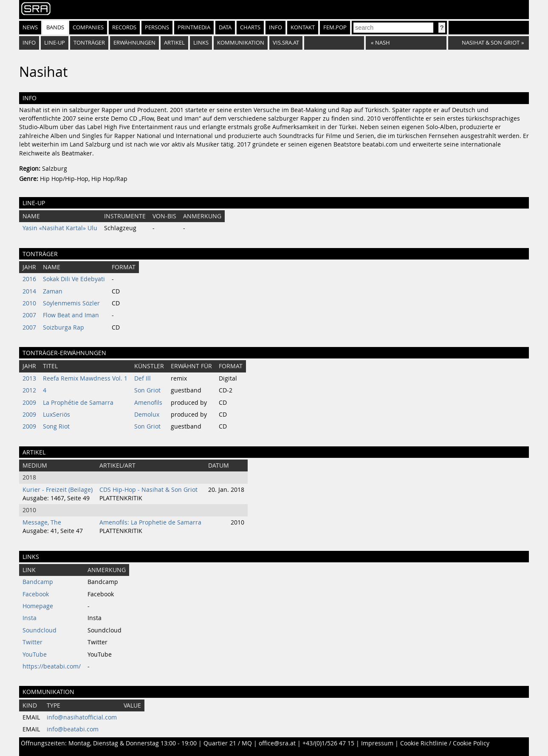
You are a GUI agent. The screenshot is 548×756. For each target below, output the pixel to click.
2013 (29, 378)
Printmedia (194, 27)
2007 (29, 315)
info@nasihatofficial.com (82, 717)
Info (275, 27)
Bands (55, 27)
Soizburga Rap (64, 327)
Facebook (36, 594)
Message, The (42, 522)
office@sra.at (277, 743)
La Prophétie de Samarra (78, 403)
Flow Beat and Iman (71, 315)
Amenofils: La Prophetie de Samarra (150, 522)
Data (225, 27)
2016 (29, 279)
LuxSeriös (56, 415)
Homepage (38, 606)
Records (124, 27)
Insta (30, 618)
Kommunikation (241, 43)
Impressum (377, 743)
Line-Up (55, 43)
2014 (29, 291)
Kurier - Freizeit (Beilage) (58, 490)
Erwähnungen (134, 43)
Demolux (147, 415)
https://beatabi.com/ (52, 666)
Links (201, 43)
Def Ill (143, 378)
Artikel (174, 43)
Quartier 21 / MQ (228, 743)
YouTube (35, 654)
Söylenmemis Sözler (71, 303)
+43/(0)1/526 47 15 (328, 743)
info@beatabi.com (73, 729)
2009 (29, 403)
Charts (250, 27)
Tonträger (89, 43)
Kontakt (303, 27)
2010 (29, 303)
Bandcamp (38, 582)
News (30, 27)
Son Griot (147, 390)
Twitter (32, 642)
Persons (157, 27)
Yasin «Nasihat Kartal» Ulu (60, 228)
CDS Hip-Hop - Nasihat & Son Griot (148, 490)
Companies (88, 27)
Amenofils (148, 403)
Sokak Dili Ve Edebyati (74, 279)
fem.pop (335, 27)
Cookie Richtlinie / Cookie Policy (445, 743)
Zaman (53, 291)
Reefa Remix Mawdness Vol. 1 (85, 378)
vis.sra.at (286, 43)
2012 (29, 390)
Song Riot (56, 426)
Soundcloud (40, 630)
